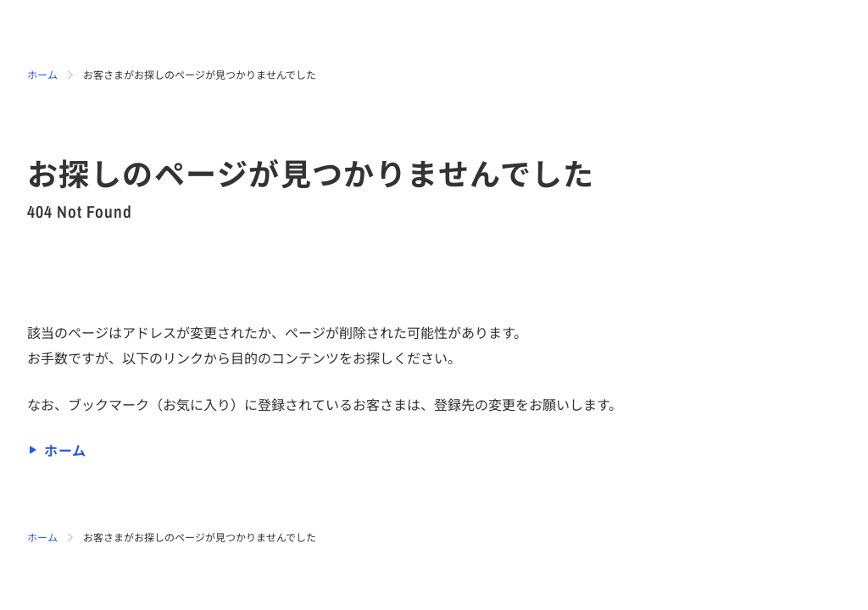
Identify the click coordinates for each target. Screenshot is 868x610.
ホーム (42, 74)
